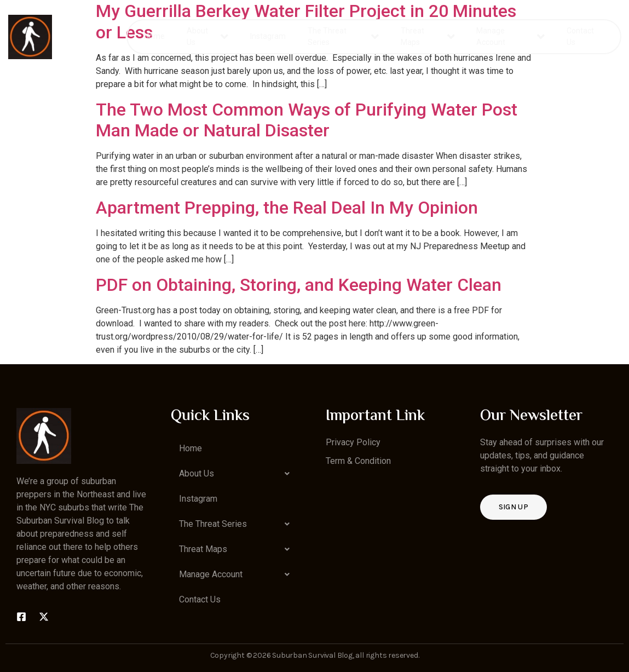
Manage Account (510, 36)
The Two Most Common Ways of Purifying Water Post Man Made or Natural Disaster (307, 120)
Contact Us (580, 36)
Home (154, 36)
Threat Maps (428, 36)
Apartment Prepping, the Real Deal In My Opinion (287, 208)
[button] (237, 474)
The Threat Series (344, 36)
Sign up (513, 507)
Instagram (268, 36)
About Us (207, 36)
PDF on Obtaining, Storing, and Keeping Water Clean (299, 285)
